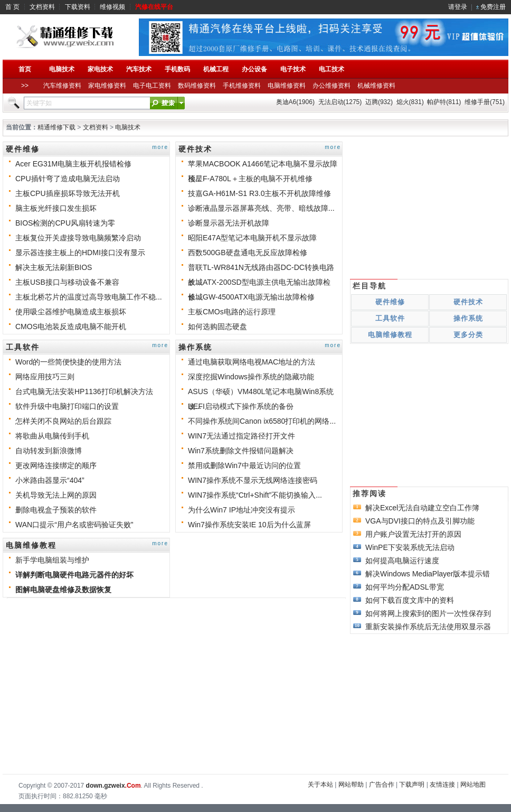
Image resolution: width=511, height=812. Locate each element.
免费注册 (493, 7)
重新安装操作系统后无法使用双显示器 (428, 627)
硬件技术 (195, 149)
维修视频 (112, 7)
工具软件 (23, 347)
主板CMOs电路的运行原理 (232, 312)
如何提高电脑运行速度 (402, 561)
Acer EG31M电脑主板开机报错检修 (73, 164)
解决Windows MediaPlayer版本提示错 (428, 574)
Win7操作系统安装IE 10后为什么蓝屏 (249, 525)
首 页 (12, 7)
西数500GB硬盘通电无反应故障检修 (248, 253)
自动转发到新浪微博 (49, 451)
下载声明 (412, 785)
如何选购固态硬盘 (217, 326)
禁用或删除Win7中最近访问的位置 (244, 465)
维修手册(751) (485, 102)
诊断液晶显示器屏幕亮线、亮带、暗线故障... (261, 208)
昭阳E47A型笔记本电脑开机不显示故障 (252, 238)
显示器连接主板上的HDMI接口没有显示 (80, 253)
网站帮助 (351, 785)
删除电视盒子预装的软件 (56, 510)
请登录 (458, 7)
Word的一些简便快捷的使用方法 (68, 362)
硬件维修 (23, 149)
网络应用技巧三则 (45, 377)
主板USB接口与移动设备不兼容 (67, 282)
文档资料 (42, 7)
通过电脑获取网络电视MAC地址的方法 (252, 362)
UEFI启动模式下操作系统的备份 (241, 406)
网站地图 (473, 785)
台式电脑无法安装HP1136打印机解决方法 (84, 391)
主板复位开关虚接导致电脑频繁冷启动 (78, 238)
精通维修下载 (56, 127)
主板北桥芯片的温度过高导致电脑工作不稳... (89, 297)
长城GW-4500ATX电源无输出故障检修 (251, 297)
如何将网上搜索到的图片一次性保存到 (428, 613)
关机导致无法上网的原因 (56, 495)
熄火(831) (410, 102)
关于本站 (320, 785)
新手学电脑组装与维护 (52, 560)
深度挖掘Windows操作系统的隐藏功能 (251, 377)
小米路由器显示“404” (50, 480)
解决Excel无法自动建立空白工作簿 (422, 508)
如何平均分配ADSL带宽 (405, 587)
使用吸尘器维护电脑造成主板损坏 (71, 312)
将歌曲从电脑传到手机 (52, 436)
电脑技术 (128, 127)
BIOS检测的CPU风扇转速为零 (65, 223)
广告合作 (382, 785)
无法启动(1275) (340, 102)
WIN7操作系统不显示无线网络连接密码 (253, 480)
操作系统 (195, 347)
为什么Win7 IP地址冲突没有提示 (242, 510)
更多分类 (468, 335)
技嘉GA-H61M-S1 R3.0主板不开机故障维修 (259, 193)
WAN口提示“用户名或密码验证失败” (74, 525)
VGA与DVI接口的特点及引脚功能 (420, 521)
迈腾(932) (379, 102)
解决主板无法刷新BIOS (54, 267)
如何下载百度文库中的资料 (410, 600)
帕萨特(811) (444, 102)
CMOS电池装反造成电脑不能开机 (71, 326)
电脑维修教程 (31, 545)
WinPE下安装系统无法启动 (410, 547)
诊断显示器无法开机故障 (229, 223)
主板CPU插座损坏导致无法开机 (68, 193)
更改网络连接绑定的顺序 (56, 465)
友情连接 (442, 785)
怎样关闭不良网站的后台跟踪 (63, 421)
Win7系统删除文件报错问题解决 (241, 451)
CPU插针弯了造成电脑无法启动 (68, 179)
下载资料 (78, 7)
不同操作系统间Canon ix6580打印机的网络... (262, 421)
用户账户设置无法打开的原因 (413, 534)
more (160, 147)
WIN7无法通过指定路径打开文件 (242, 436)
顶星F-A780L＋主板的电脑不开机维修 (250, 179)
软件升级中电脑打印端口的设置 (67, 406)
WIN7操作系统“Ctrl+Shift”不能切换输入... (255, 495)
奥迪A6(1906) (295, 102)
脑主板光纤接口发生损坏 (56, 208)
